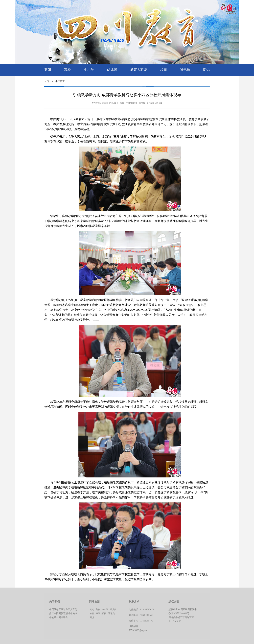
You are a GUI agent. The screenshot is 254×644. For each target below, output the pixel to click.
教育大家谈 (139, 70)
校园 (163, 70)
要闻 (48, 70)
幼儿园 (112, 70)
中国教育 (60, 81)
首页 (47, 81)
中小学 (89, 70)
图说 (207, 70)
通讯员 (185, 70)
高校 (68, 70)
